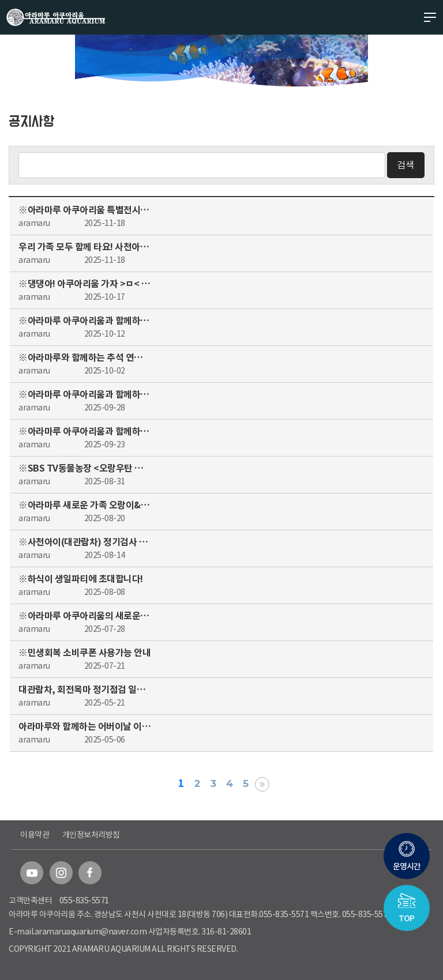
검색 (406, 165)
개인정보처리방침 (91, 835)
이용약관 (35, 835)
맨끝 (262, 784)
